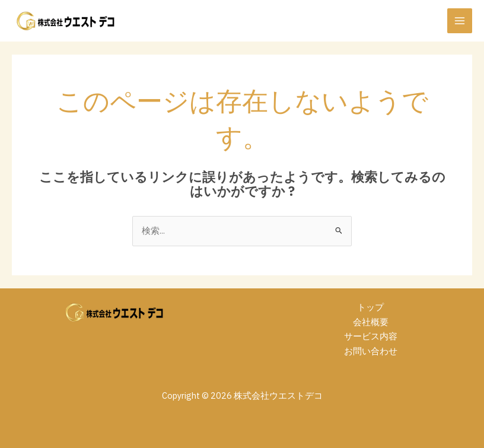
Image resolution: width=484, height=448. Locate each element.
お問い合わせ (371, 351)
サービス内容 (371, 336)
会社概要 (371, 322)
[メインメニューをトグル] (460, 21)
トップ (370, 307)
